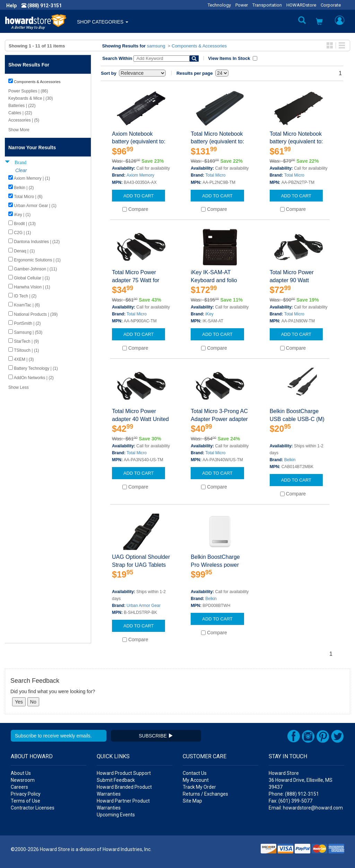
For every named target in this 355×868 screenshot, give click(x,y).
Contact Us (195, 773)
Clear (21, 170)
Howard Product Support (124, 773)
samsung (156, 46)
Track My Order (199, 787)
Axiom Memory (140, 175)
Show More (19, 130)
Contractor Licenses (33, 808)
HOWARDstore (301, 5)
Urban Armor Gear (144, 606)
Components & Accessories (199, 46)
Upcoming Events (116, 815)
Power (242, 5)
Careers (19, 787)
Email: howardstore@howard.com (306, 808)
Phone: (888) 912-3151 (294, 794)
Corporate (331, 5)
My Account (196, 780)
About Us (21, 773)
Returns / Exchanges (205, 794)
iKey (209, 314)
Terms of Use (25, 801)
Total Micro (215, 175)
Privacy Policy (26, 794)
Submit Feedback (116, 780)
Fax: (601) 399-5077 (291, 801)
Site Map (192, 801)
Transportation (267, 5)
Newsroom (23, 780)
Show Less (19, 387)
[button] (319, 22)
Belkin (290, 460)
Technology (219, 5)
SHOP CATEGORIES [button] (103, 22)
